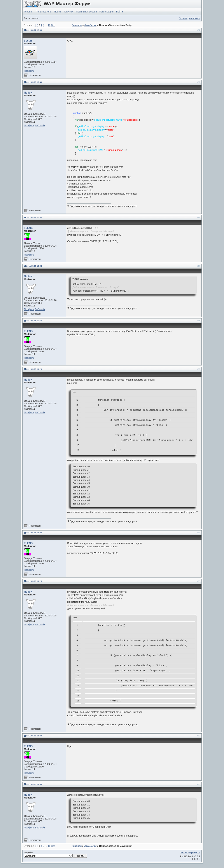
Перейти (55, 854)
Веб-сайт (40, 125)
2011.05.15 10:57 (34, 321)
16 (49, 25)
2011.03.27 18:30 (34, 30)
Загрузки (68, 12)
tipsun (28, 41)
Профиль (29, 71)
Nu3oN (28, 93)
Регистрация (107, 12)
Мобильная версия (86, 12)
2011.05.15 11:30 (34, 736)
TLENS (28, 228)
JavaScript (90, 25)
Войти (120, 12)
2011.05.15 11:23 (34, 533)
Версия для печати (190, 18)
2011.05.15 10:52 (34, 217)
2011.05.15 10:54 (34, 266)
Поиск (57, 12)
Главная (28, 12)
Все (53, 25)
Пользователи (44, 12)
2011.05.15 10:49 (34, 82)
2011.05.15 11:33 (34, 784)
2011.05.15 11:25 (34, 581)
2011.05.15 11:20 (34, 369)
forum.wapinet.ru (190, 852)
